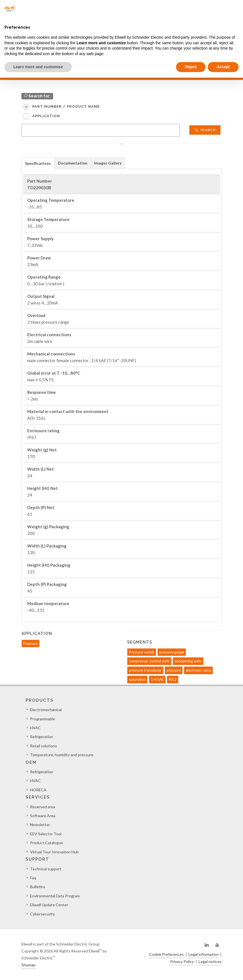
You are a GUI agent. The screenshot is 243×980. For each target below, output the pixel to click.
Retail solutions (44, 746)
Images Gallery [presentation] (108, 163)
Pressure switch (142, 652)
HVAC (35, 728)
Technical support (46, 869)
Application (46, 116)
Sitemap (28, 965)
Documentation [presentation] (73, 163)
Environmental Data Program (55, 896)
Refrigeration (42, 737)
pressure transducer (145, 670)
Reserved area (43, 807)
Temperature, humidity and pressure (62, 755)
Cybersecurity (42, 914)
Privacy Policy (182, 961)
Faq (33, 878)
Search (205, 130)
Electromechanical (46, 710)
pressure (174, 670)
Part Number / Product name (66, 106)
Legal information (204, 954)
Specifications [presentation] (38, 163)
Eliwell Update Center (49, 905)
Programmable (43, 719)
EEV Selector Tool (46, 834)
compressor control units (149, 661)
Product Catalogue (47, 843)
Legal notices (210, 961)
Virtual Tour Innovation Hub (54, 852)
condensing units (188, 661)
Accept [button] (223, 67)
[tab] (38, 163)
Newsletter (40, 825)
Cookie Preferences (166, 954)
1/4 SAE (157, 679)
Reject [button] (191, 67)
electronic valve (198, 670)
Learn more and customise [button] (38, 67)
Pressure (30, 643)
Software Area (43, 816)
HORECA (38, 790)
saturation (137, 679)
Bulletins (38, 887)
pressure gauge (172, 652)
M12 (173, 679)
